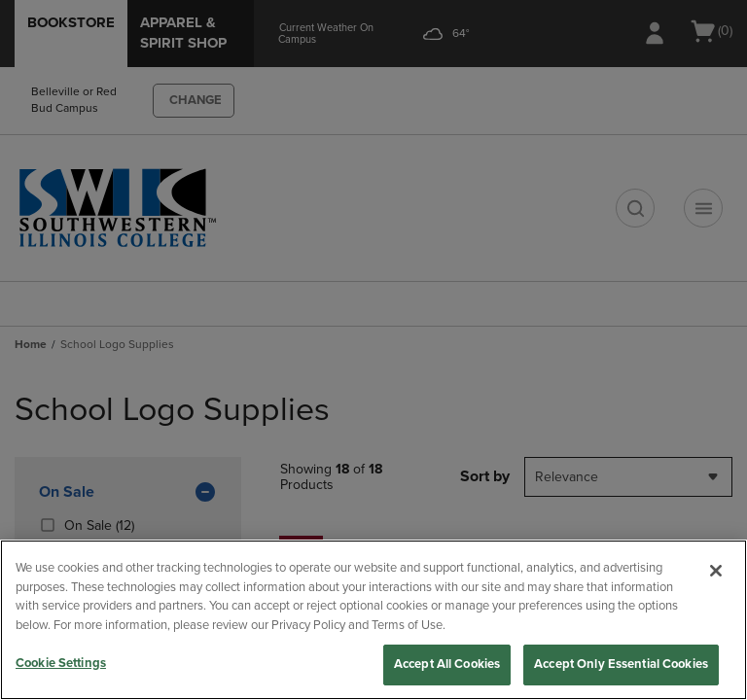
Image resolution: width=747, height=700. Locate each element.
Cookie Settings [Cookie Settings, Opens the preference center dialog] (61, 663)
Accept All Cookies (447, 664)
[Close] (716, 571)
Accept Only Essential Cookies (621, 664)
